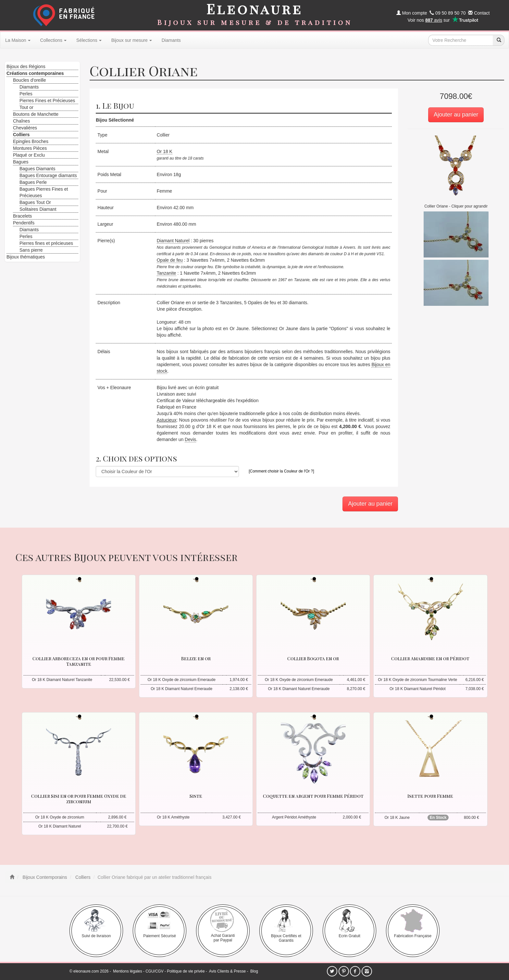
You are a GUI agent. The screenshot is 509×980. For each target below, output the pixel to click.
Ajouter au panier (456, 114)
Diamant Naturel (173, 241)
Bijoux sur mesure (132, 40)
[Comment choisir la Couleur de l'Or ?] (281, 471)
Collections (53, 40)
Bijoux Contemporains (44, 877)
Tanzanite (167, 273)
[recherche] (499, 40)
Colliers (82, 877)
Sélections (89, 40)
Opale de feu (170, 260)
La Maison (18, 40)
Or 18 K (165, 151)
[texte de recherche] (461, 40)
